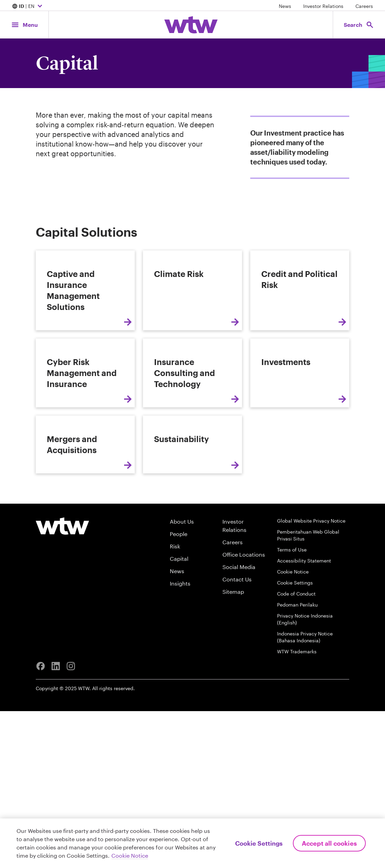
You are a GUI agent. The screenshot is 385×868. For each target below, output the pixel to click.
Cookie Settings (295, 740)
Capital (179, 715)
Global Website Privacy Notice (311, 678)
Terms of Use (292, 706)
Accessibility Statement (304, 717)
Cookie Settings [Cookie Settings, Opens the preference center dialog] (259, 843)
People (179, 691)
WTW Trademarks (297, 808)
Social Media (239, 724)
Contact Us (237, 736)
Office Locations (244, 711)
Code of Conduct (296, 751)
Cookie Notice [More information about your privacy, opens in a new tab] (130, 855)
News (285, 6)
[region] (192, 843)
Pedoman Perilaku (297, 762)
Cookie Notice (293, 728)
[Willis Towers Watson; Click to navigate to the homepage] (191, 25)
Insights (180, 740)
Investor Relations (323, 6)
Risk (175, 703)
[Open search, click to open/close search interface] (357, 25)
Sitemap (233, 748)
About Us (182, 678)
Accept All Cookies (329, 843)
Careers (364, 6)
